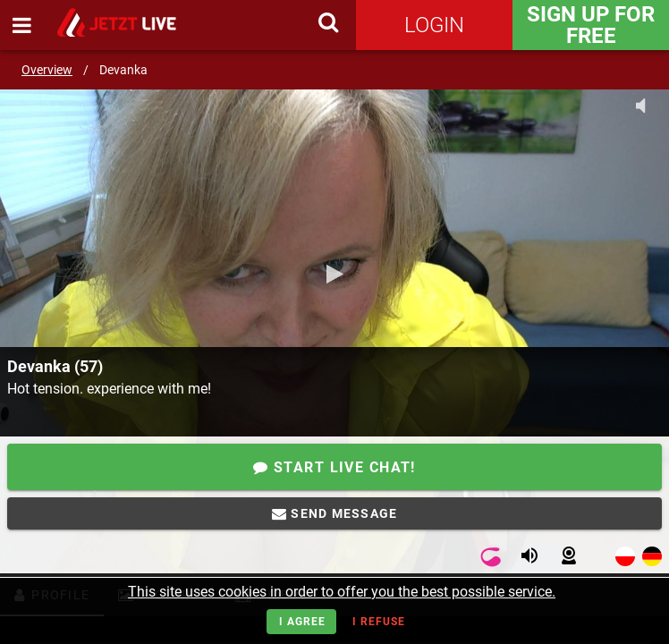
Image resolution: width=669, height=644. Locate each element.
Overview (47, 70)
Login (434, 25)
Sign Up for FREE (591, 25)
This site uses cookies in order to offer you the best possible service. (342, 592)
